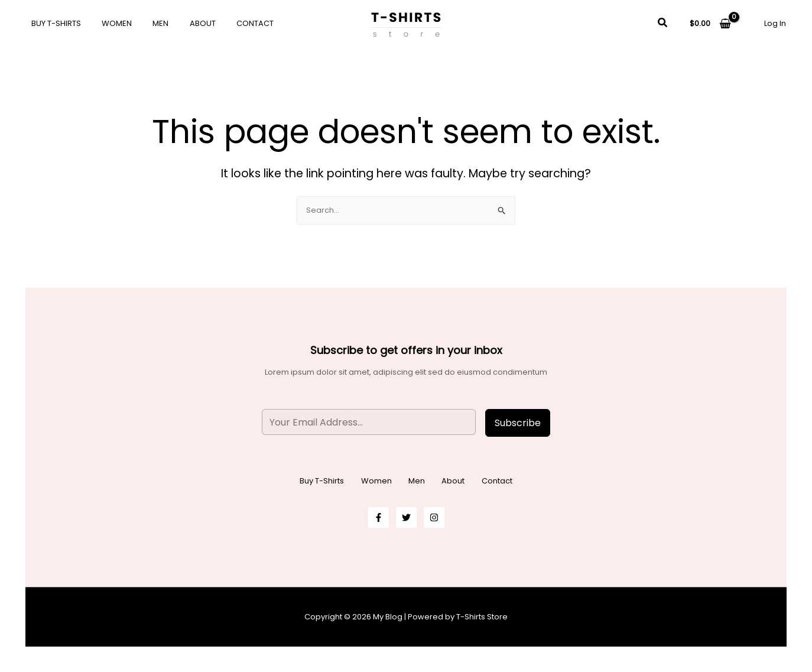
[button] (663, 24)
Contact (230, 23)
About (183, 23)
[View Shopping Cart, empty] (710, 23)
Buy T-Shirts (53, 23)
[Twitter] (406, 517)
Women (108, 23)
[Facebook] (379, 517)
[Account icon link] (775, 23)
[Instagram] (434, 517)
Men (147, 23)
